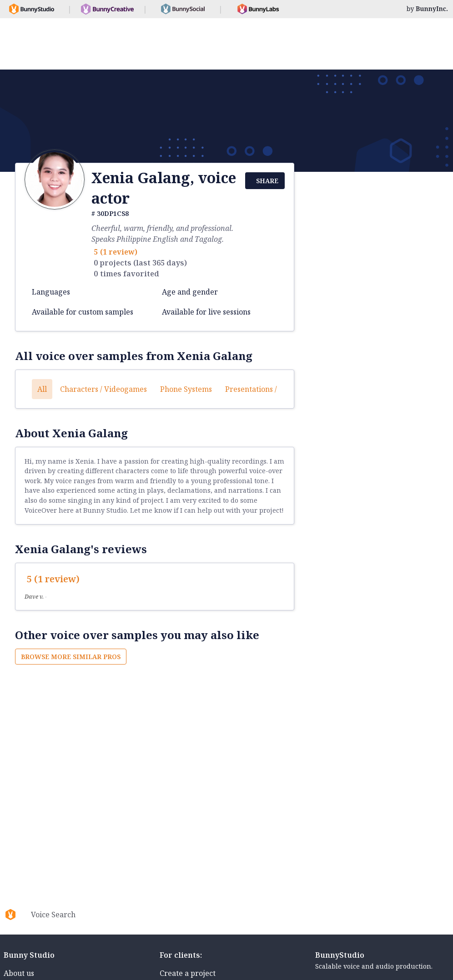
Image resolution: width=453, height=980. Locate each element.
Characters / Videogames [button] (103, 389)
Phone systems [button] (186, 389)
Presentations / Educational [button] (273, 389)
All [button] (42, 389)
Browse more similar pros (71, 657)
